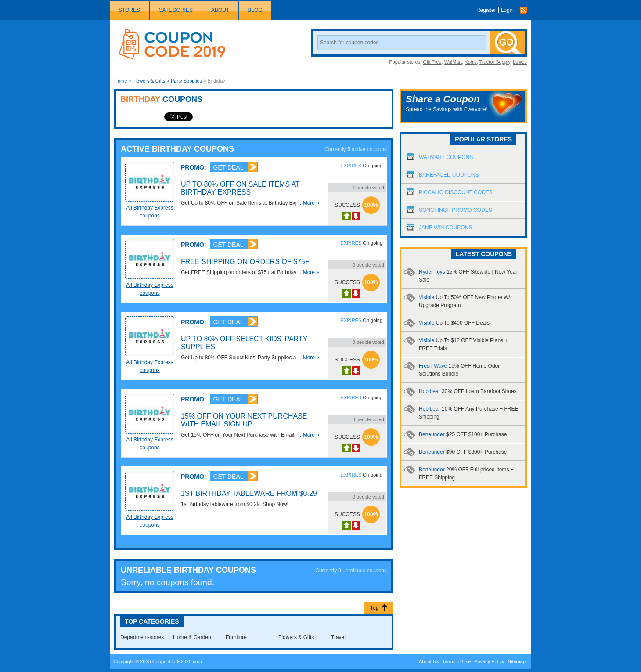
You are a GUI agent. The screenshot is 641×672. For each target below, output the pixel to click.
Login (507, 10)
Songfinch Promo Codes (456, 210)
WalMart (453, 62)
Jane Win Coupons (445, 228)
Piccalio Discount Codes (456, 192)
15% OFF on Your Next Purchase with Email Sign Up (244, 420)
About (220, 10)
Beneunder (463, 434)
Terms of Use (456, 661)
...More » (309, 203)
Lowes (520, 62)
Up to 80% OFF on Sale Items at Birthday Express (240, 188)
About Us (429, 661)
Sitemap (517, 661)
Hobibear (468, 391)
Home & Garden (192, 637)
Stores (129, 10)
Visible (454, 323)
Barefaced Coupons (449, 175)
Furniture (236, 637)
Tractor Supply (495, 62)
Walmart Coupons (446, 157)
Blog (255, 10)
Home (121, 81)
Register (486, 10)
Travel (338, 637)
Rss (526, 10)
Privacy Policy (489, 661)
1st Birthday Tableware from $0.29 (249, 493)
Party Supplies (186, 81)
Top (374, 608)
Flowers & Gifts (149, 81)
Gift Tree (432, 62)
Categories (176, 10)
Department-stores (142, 637)
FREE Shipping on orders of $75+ (245, 262)
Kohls (471, 62)
